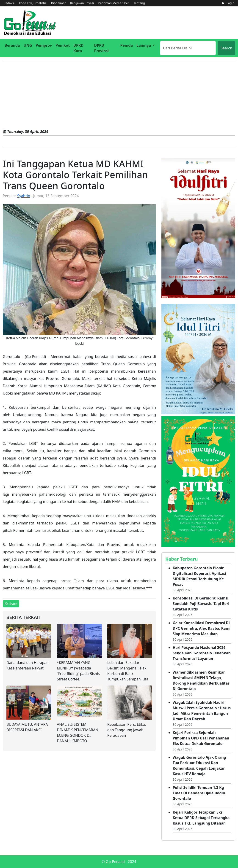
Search (226, 48)
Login (228, 3)
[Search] (188, 48)
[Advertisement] (119, 96)
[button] (145, 45)
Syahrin (24, 196)
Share (11, 604)
